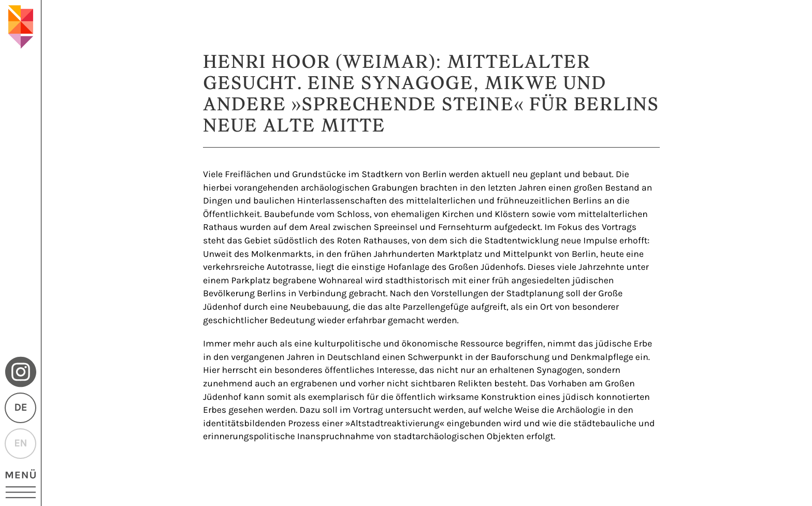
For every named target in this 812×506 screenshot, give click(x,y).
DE (20, 408)
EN (20, 444)
